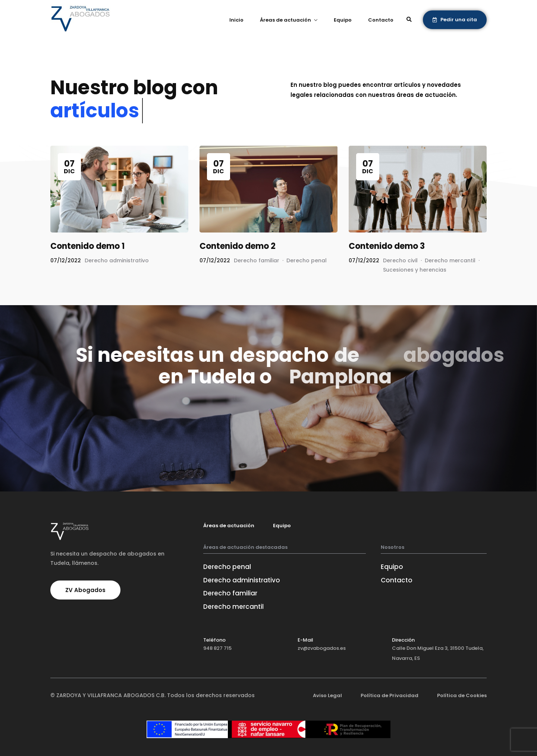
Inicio (236, 20)
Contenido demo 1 (87, 246)
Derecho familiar (257, 260)
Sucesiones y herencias (415, 270)
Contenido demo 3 (387, 246)
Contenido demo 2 (238, 246)
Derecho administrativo (117, 260)
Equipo (343, 20)
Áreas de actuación (285, 20)
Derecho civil (400, 260)
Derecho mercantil (450, 260)
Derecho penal (307, 260)
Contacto (381, 20)
